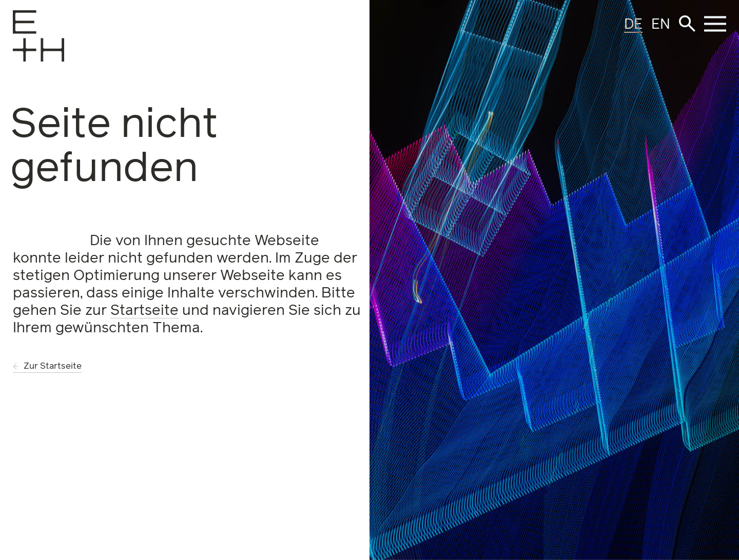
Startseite (144, 311)
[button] (687, 24)
